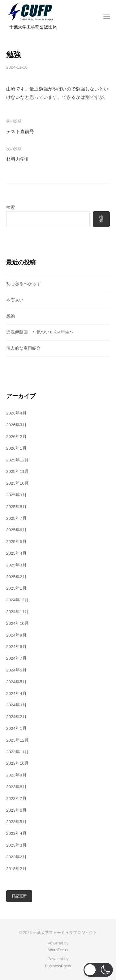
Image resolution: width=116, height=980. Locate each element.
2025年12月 (17, 460)
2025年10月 (17, 483)
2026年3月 (16, 425)
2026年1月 (16, 448)
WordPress (58, 950)
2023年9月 (16, 775)
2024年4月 (16, 694)
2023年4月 (16, 833)
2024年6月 (16, 670)
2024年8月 (16, 647)
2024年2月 (16, 717)
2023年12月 (17, 740)
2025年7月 (16, 518)
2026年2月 (16, 437)
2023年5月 (16, 822)
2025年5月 (16, 542)
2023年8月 (16, 787)
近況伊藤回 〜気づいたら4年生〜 (40, 332)
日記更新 (19, 896)
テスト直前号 (20, 131)
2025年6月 (16, 530)
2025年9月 (16, 495)
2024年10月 (17, 623)
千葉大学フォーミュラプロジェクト (65, 933)
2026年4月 (16, 413)
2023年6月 (16, 810)
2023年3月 (16, 845)
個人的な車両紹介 (24, 348)
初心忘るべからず (24, 284)
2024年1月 (16, 728)
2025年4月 (16, 553)
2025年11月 (17, 471)
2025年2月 (16, 577)
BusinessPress (58, 966)
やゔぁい (15, 300)
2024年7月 (16, 658)
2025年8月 (16, 507)
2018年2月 (16, 869)
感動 (11, 316)
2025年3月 (16, 565)
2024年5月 (16, 682)
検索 (11, 207)
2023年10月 (17, 763)
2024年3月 (16, 705)
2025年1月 (16, 588)
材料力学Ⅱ (18, 159)
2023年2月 (16, 857)
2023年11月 (17, 752)
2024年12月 (17, 600)
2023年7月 (16, 799)
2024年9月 (16, 635)
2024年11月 (17, 612)
